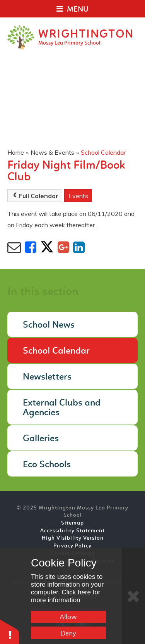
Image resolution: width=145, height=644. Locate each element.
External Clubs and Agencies (62, 408)
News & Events (52, 152)
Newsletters (47, 377)
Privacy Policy (72, 546)
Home (16, 152)
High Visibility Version (73, 538)
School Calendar (103, 152)
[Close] (133, 596)
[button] (10, 631)
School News (49, 325)
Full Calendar (35, 196)
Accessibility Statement (72, 531)
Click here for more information (66, 596)
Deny (68, 633)
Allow (68, 617)
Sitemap (72, 523)
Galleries (41, 439)
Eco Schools (47, 465)
